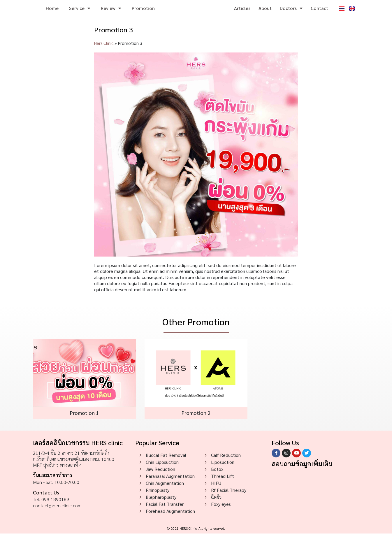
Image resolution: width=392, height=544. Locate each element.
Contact (319, 13)
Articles (242, 13)
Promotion (143, 13)
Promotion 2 (196, 423)
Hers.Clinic (104, 53)
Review (111, 13)
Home (52, 13)
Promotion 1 (84, 423)
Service (80, 13)
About (265, 13)
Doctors (291, 13)
